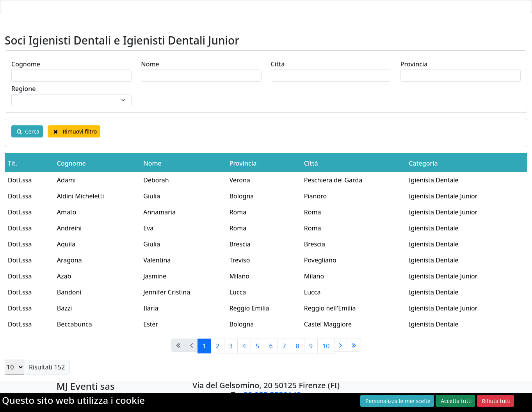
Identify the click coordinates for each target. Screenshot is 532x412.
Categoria (423, 163)
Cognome (26, 64)
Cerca (27, 131)
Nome (150, 64)
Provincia (414, 64)
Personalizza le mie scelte (398, 401)
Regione (24, 89)
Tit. (12, 163)
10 (326, 346)
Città (278, 64)
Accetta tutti (456, 401)
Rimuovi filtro (74, 131)
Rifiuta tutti (496, 401)
